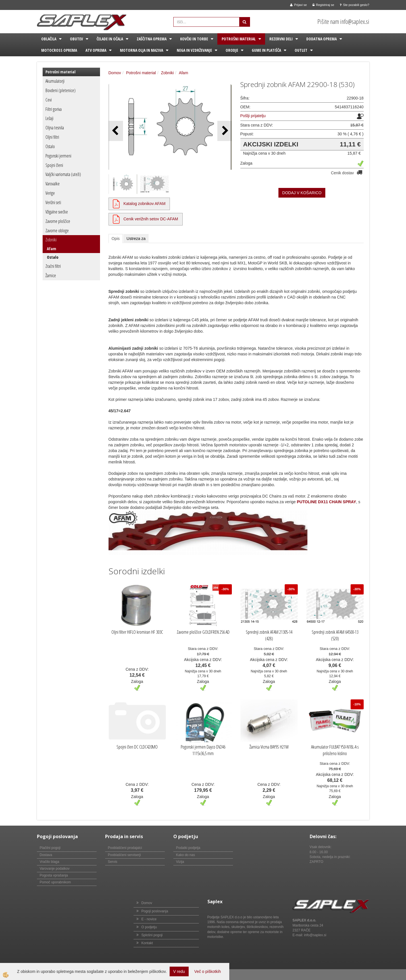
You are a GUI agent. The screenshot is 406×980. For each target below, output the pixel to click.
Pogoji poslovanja (155, 911)
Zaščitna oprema (152, 39)
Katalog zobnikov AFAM (145, 204)
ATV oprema (96, 50)
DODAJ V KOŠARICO (302, 193)
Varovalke (53, 184)
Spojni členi (54, 165)
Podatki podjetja (188, 848)
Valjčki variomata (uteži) (63, 174)
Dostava (46, 855)
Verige (50, 193)
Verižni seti (53, 202)
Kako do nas (186, 855)
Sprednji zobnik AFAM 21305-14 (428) (269, 635)
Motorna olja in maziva (141, 50)
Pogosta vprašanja (54, 875)
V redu (179, 971)
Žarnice (51, 275)
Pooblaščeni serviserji (124, 855)
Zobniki (51, 240)
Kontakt (147, 943)
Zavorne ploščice (58, 221)
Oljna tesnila (55, 128)
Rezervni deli (281, 39)
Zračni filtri (53, 266)
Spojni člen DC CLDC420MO (137, 747)
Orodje (232, 50)
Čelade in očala (110, 39)
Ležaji (49, 118)
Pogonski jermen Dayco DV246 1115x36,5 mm (203, 750)
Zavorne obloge (57, 231)
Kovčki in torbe (194, 39)
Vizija (180, 862)
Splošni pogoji (152, 935)
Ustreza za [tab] (136, 239)
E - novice (149, 919)
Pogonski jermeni (58, 156)
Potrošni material (239, 39)
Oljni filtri (52, 137)
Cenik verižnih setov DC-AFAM (151, 219)
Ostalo (50, 146)
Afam (52, 249)
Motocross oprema (59, 50)
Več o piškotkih (208, 971)
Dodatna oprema (321, 39)
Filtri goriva (54, 109)
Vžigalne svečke (57, 212)
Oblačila (49, 39)
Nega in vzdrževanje (194, 50)
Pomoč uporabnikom (55, 882)
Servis (113, 862)
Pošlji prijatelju (253, 116)
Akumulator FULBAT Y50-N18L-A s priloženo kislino (335, 750)
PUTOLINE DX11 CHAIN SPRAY (327, 502)
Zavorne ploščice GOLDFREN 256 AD (203, 632)
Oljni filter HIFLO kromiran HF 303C (137, 632)
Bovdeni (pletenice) (61, 90)
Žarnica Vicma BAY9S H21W (269, 747)
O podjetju (149, 927)
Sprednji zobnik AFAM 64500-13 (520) (335, 635)
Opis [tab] (116, 239)
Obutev (76, 39)
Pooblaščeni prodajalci (125, 848)
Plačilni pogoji (50, 848)
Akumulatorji (55, 81)
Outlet (301, 50)
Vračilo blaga (50, 862)
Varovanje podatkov (55, 869)
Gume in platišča (266, 50)
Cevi (49, 100)
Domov (115, 73)
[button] (225, 131)
